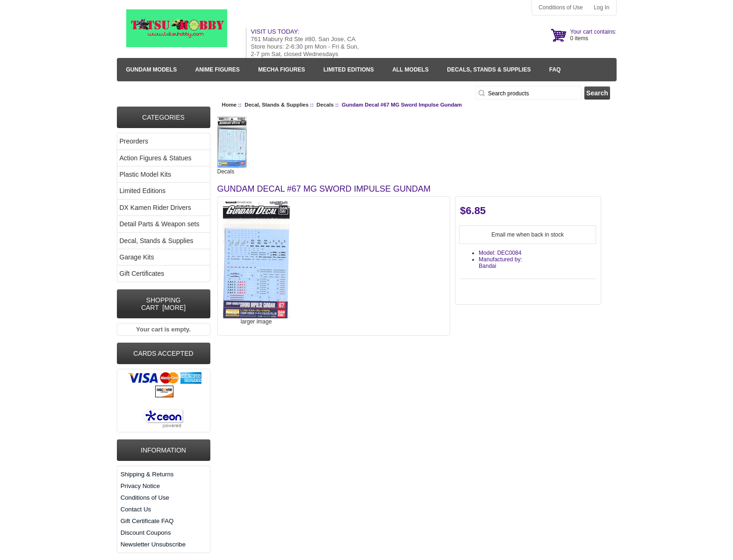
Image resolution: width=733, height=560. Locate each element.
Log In (601, 7)
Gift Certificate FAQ (147, 521)
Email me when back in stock (528, 235)
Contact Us (136, 509)
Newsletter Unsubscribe (153, 544)
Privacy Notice (140, 486)
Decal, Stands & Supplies (277, 105)
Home (230, 105)
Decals (325, 105)
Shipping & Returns (147, 474)
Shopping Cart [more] (163, 304)
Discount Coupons (146, 533)
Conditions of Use (561, 7)
